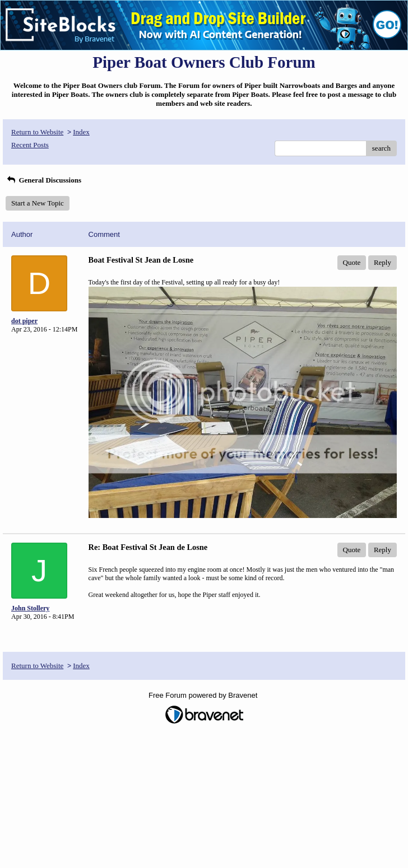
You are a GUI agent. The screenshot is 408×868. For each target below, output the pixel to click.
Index (81, 132)
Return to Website (37, 132)
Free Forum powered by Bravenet (204, 695)
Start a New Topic (38, 203)
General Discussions (43, 180)
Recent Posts (30, 145)
